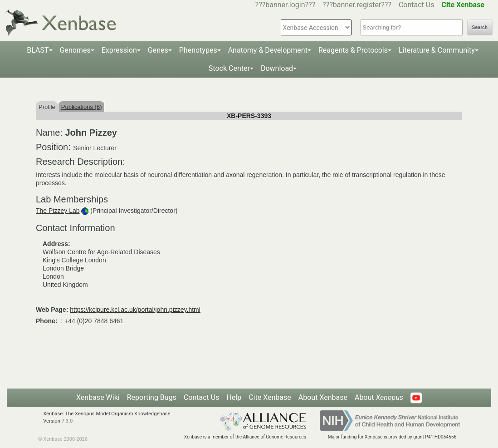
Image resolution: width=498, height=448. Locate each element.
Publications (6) (82, 107)
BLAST (38, 50)
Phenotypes (198, 50)
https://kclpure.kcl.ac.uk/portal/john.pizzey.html (135, 310)
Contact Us (417, 5)
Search (480, 27)
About (379, 397)
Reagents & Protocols (353, 50)
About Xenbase (323, 397)
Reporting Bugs (152, 397)
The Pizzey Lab (58, 211)
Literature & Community (437, 50)
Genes (158, 50)
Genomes (75, 50)
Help (234, 397)
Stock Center (229, 68)
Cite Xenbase (270, 397)
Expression (119, 50)
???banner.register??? (357, 5)
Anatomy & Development (268, 50)
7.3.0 (67, 421)
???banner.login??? (286, 5)
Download (277, 68)
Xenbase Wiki (98, 397)
